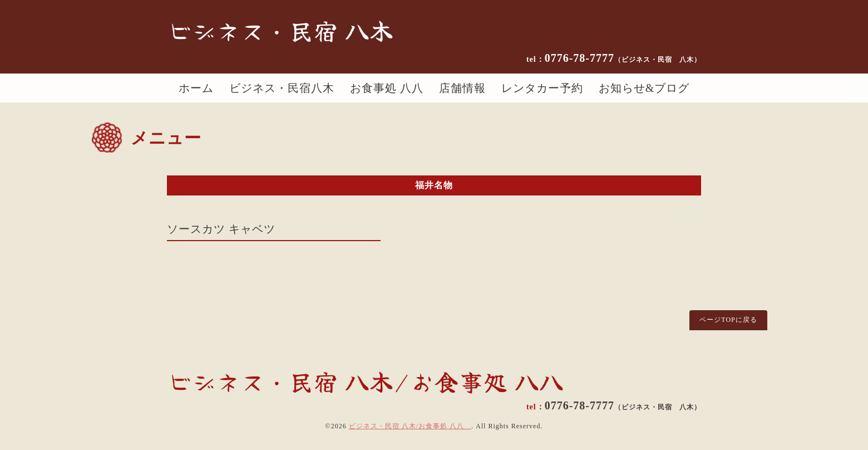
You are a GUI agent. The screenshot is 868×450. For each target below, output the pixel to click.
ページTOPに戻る (728, 320)
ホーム (196, 88)
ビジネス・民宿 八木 (280, 30)
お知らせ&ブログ (644, 88)
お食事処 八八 (387, 88)
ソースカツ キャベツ (221, 229)
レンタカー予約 (542, 88)
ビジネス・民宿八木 (282, 88)
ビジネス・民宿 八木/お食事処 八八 (410, 426)
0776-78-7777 (623, 58)
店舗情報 (462, 88)
